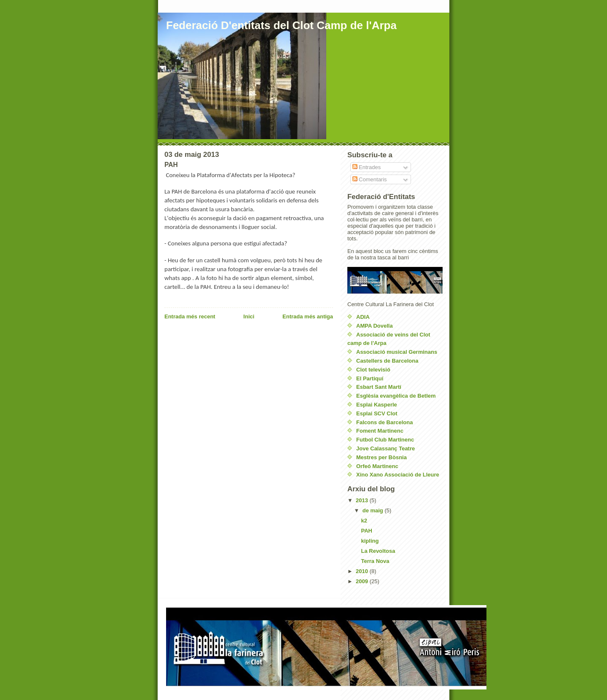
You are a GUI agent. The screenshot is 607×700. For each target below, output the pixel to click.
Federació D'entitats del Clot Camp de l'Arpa (281, 25)
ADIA (363, 317)
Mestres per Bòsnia (381, 457)
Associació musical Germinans (397, 352)
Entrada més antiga (308, 316)
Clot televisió (373, 370)
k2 (364, 521)
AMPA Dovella (375, 326)
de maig (374, 510)
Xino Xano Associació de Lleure (398, 475)
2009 (363, 581)
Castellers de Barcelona (387, 361)
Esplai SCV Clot (377, 413)
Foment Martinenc (380, 431)
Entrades (367, 167)
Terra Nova (375, 561)
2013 (363, 500)
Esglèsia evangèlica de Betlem (396, 396)
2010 (363, 571)
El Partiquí (370, 378)
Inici (249, 316)
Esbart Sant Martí (379, 387)
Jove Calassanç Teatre (385, 448)
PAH (366, 531)
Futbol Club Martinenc (385, 440)
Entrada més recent (190, 316)
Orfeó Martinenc (377, 466)
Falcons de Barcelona (384, 422)
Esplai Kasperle (377, 405)
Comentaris (370, 179)
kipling (370, 541)
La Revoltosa (378, 551)
